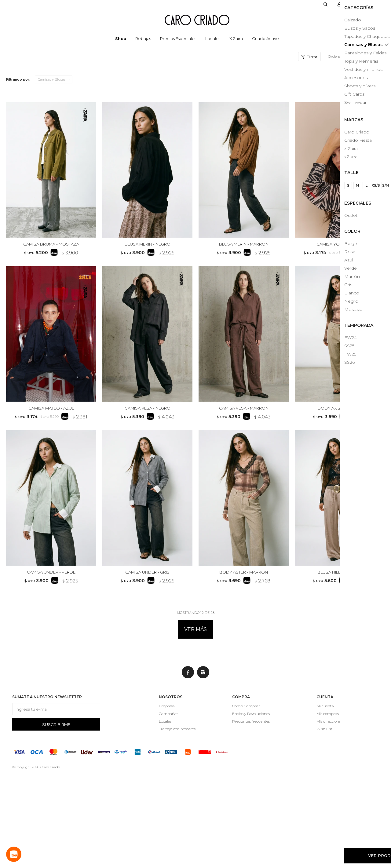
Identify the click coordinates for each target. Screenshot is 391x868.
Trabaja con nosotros (177, 822)
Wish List (324, 822)
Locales (213, 38)
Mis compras (328, 807)
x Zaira (236, 38)
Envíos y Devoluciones (251, 807)
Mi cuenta (325, 799)
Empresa (167, 799)
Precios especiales (178, 38)
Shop (121, 38)
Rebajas (143, 38)
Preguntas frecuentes (251, 814)
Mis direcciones (329, 814)
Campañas (168, 807)
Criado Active (265, 38)
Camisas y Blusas (52, 79)
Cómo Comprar (246, 799)
